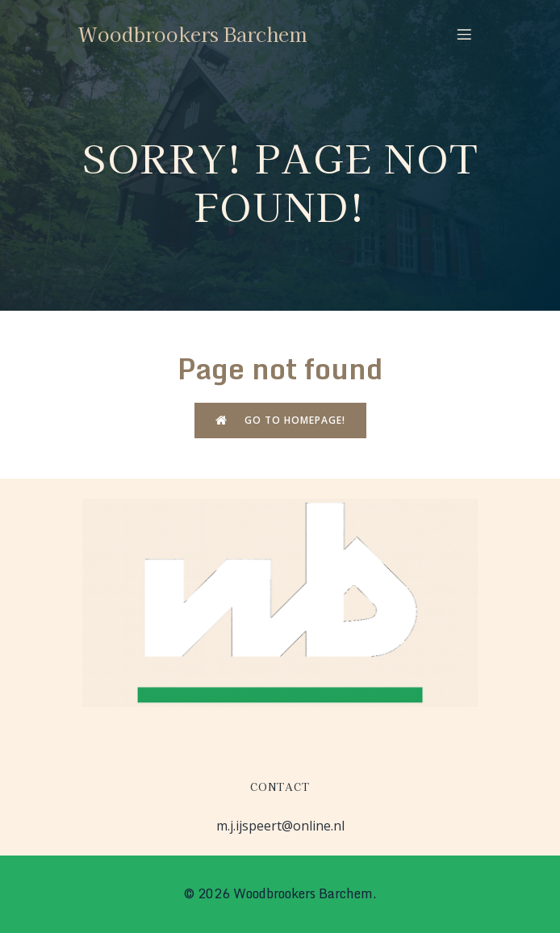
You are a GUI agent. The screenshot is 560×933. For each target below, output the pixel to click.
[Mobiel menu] (464, 34)
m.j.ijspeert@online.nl (280, 826)
